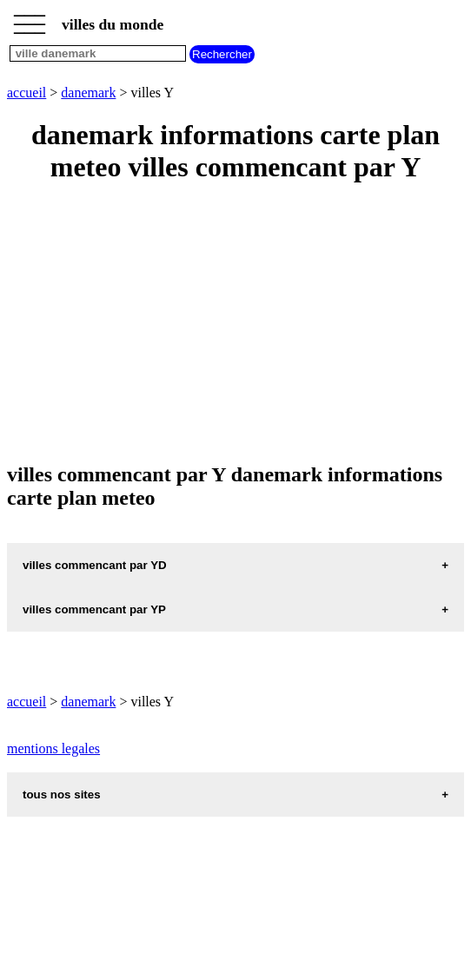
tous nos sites (62, 795)
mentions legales (53, 748)
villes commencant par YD (95, 565)
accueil (27, 93)
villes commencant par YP (94, 609)
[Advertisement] (235, 324)
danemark (88, 93)
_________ (30, 19)
